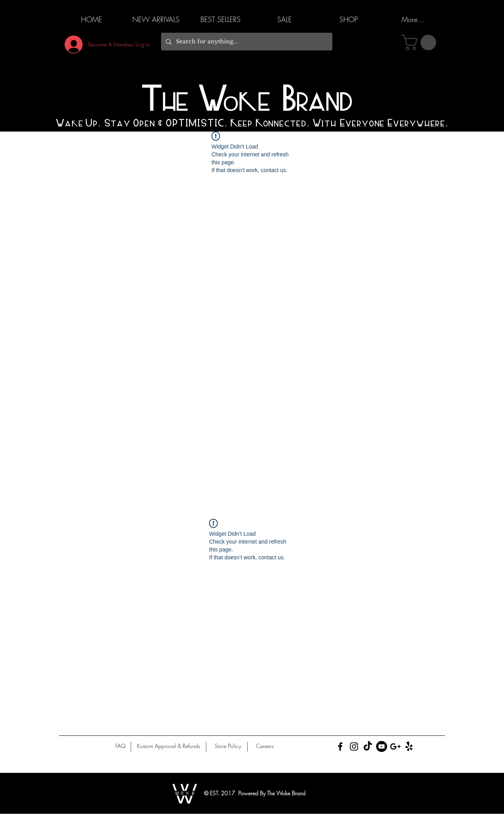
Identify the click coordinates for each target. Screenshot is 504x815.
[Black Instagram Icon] (354, 746)
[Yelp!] (409, 746)
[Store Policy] (228, 746)
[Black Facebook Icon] (340, 746)
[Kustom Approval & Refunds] (168, 746)
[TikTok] (368, 746)
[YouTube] (382, 746)
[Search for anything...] (246, 42)
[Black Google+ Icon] (395, 746)
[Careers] (265, 746)
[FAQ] (120, 746)
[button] (421, 43)
